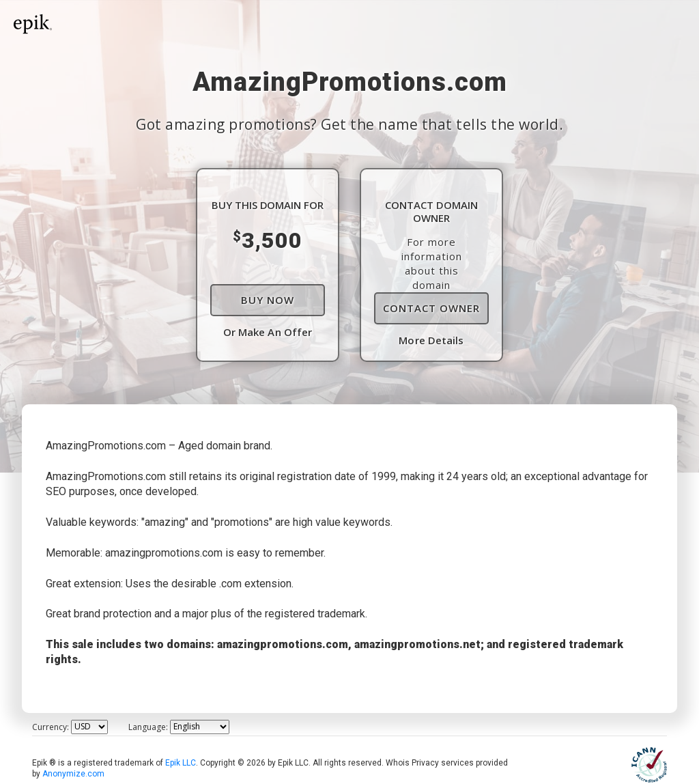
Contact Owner (431, 308)
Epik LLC (181, 763)
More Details (431, 340)
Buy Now (268, 300)
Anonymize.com (73, 774)
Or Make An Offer (268, 332)
